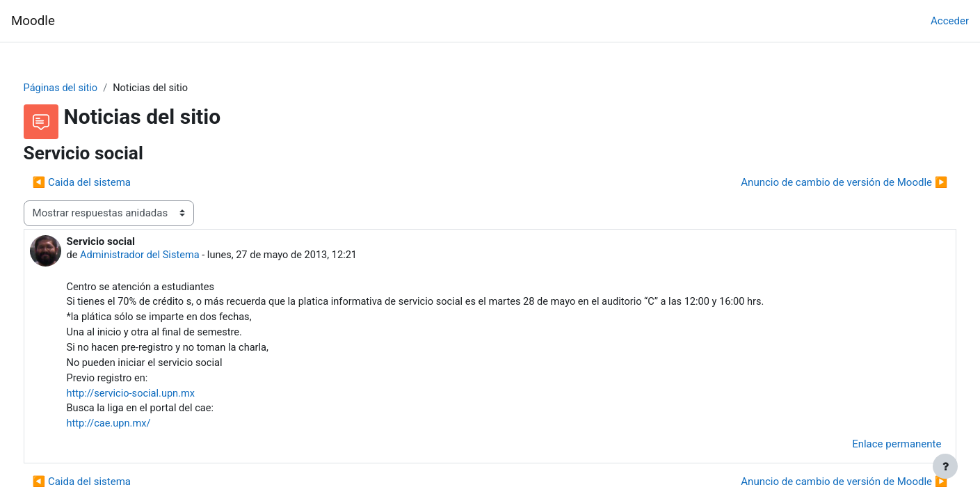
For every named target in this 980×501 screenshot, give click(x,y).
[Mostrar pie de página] (945, 466)
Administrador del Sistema (168, 256)
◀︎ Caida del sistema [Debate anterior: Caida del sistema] (107, 183)
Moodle (33, 21)
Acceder (950, 21)
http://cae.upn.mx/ (136, 429)
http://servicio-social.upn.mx (159, 398)
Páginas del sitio (88, 88)
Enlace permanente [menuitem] (871, 450)
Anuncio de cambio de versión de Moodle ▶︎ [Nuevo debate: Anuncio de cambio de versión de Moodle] (818, 183)
